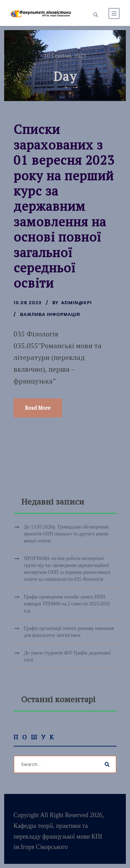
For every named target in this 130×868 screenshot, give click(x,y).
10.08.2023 (28, 303)
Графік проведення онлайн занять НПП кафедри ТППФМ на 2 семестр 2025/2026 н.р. (67, 604)
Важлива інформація (50, 314)
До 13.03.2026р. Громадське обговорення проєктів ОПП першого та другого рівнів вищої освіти (66, 534)
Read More (38, 408)
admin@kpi (76, 303)
